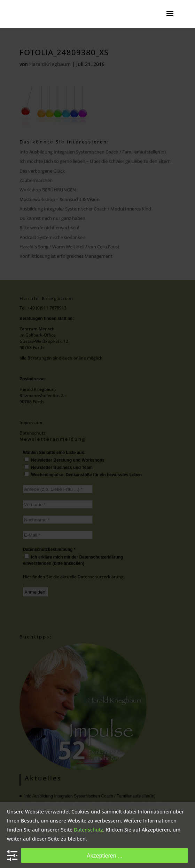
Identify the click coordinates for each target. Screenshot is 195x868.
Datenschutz (88, 830)
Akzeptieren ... (104, 855)
